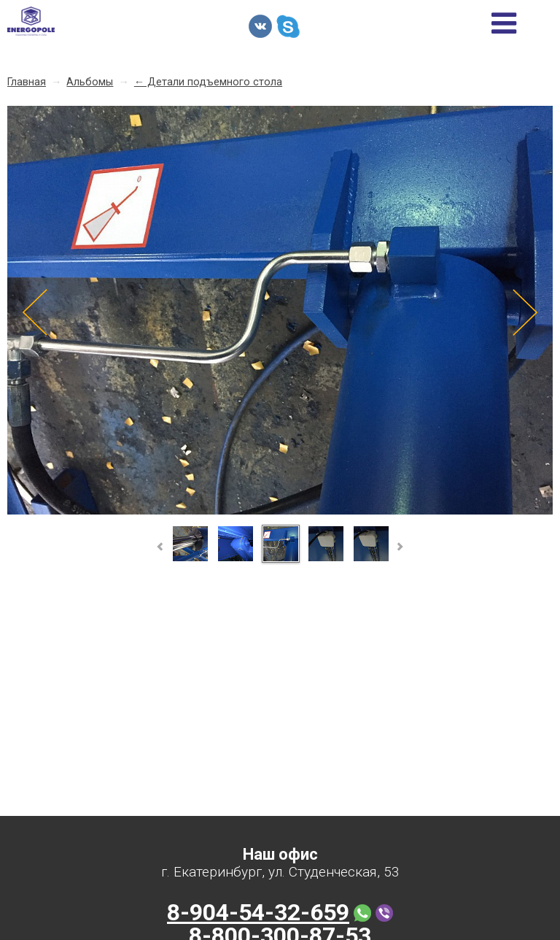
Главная (27, 82)
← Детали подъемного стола (208, 82)
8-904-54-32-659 (258, 912)
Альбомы (90, 82)
